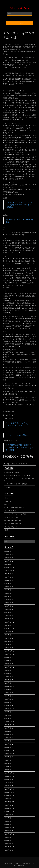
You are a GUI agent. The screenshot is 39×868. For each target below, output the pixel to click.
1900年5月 (8, 824)
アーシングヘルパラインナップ (14, 508)
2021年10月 (9, 629)
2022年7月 (8, 603)
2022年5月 (8, 609)
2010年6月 (8, 805)
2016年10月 (9, 725)
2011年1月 (8, 786)
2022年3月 (8, 616)
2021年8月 (8, 635)
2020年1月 (8, 664)
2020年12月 (9, 651)
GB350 (8, 487)
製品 (7, 530)
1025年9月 (8, 844)
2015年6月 (8, 760)
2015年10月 (9, 754)
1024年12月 (9, 847)
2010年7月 (8, 802)
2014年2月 (8, 783)
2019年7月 (8, 670)
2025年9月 (8, 561)
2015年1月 (8, 770)
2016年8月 (8, 731)
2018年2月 (8, 702)
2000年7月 (8, 818)
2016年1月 (8, 747)
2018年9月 (8, 690)
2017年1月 (8, 718)
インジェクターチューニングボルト (16, 514)
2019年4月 (8, 677)
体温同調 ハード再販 (12, 472)
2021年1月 (8, 648)
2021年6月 (8, 641)
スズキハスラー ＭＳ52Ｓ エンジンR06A (18, 476)
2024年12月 (9, 567)
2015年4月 (8, 767)
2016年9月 (8, 728)
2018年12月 (9, 686)
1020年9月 (8, 850)
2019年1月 (8, 683)
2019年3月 (8, 680)
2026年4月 (8, 555)
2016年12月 (9, 722)
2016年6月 (8, 738)
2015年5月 (8, 763)
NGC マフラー (10, 501)
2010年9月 (8, 796)
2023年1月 (8, 593)
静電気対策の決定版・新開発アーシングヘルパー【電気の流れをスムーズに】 (19, 448)
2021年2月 (8, 645)
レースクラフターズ (11, 527)
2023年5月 (8, 590)
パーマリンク (23, 464)
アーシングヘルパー (11, 511)
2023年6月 (8, 587)
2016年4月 (8, 741)
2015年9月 (8, 757)
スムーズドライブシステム (13, 517)
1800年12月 (9, 834)
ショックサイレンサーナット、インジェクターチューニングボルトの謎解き (19, 205)
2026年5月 (8, 551)
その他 (12, 464)
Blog (7, 464)
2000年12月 (9, 812)
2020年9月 (8, 657)
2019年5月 (8, 674)
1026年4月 (8, 840)
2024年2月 (8, 580)
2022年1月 (8, 619)
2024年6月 (8, 577)
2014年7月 (8, 779)
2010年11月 (9, 789)
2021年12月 (9, 622)
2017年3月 (8, 715)
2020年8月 (8, 661)
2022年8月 (8, 600)
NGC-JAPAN (20, 8)
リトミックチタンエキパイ (13, 520)
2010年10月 (9, 792)
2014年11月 (9, 776)
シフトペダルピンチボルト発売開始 (16, 484)
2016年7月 (8, 734)
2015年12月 (9, 751)
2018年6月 (8, 696)
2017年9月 (8, 712)
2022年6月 (8, 606)
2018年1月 (8, 706)
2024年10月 (9, 571)
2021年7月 (8, 638)
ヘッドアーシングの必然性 (17, 435)
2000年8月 (8, 815)
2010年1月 (8, 808)
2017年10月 (9, 709)
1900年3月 (8, 831)
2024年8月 (8, 574)
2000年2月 (8, 821)
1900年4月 (8, 828)
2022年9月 (8, 596)
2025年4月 (8, 564)
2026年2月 (8, 558)
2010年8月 (8, 799)
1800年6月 (8, 837)
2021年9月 (8, 632)
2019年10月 (9, 667)
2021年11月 (9, 625)
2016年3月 (8, 744)
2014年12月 (9, 773)
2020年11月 (9, 654)
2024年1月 (8, 584)
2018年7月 (8, 693)
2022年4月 (8, 612)
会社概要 (21, 866)
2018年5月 (8, 699)
